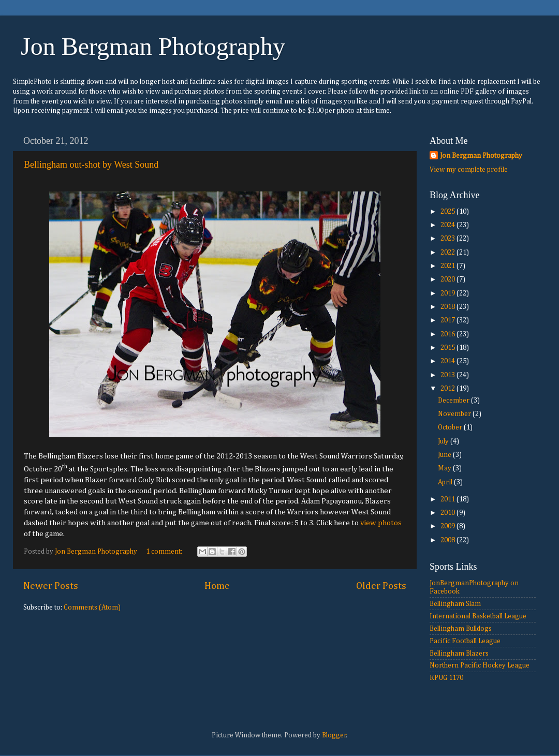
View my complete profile (469, 170)
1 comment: (165, 552)
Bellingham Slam (455, 604)
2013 (448, 375)
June (445, 455)
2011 (448, 499)
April (446, 482)
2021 (448, 266)
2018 (448, 307)
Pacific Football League (465, 641)
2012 (448, 389)
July (444, 441)
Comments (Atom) (92, 607)
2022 (448, 253)
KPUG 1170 (446, 678)
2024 (448, 225)
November (455, 414)
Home (217, 586)
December (454, 401)
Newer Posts (51, 586)
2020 (448, 279)
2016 (448, 334)
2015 (448, 348)
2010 (448, 513)
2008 (448, 540)
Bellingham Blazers (459, 654)
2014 (448, 361)
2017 (448, 320)
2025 (448, 212)
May (445, 468)
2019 (448, 293)
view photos (381, 523)
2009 (448, 526)
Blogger (334, 735)
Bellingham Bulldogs (461, 629)
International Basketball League (478, 616)
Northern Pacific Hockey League (480, 665)
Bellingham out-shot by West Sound (91, 165)
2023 (448, 239)
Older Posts (381, 586)
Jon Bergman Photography (153, 46)
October (451, 427)
